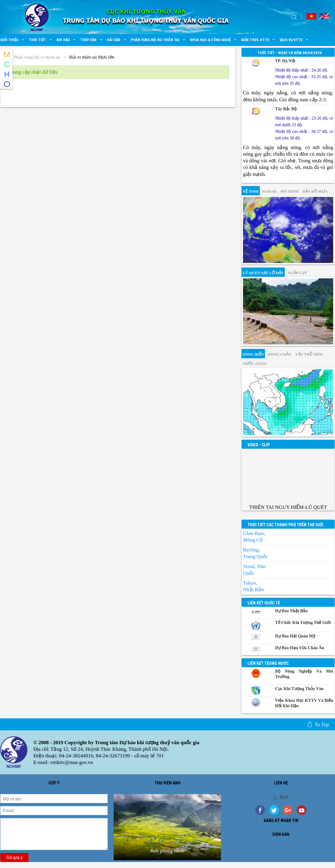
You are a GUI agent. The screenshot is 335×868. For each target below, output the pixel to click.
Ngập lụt (297, 273)
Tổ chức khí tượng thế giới (303, 623)
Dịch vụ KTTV (295, 40)
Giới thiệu (13, 40)
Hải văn (117, 40)
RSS (281, 797)
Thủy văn (92, 40)
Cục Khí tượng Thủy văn (299, 689)
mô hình (290, 191)
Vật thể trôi (309, 354)
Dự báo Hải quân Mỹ (295, 636)
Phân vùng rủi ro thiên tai (159, 40)
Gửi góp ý (14, 857)
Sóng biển (253, 354)
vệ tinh (251, 191)
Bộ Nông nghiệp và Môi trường (304, 674)
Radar (270, 191)
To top (318, 724)
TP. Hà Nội (285, 61)
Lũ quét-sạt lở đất (263, 273)
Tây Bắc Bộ (286, 109)
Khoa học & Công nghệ (214, 40)
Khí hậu (67, 40)
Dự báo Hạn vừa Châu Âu (300, 648)
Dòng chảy (280, 354)
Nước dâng (255, 364)
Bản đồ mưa (315, 191)
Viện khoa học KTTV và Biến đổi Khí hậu (304, 703)
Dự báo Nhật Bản (292, 611)
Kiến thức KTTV (259, 40)
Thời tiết (41, 40)
